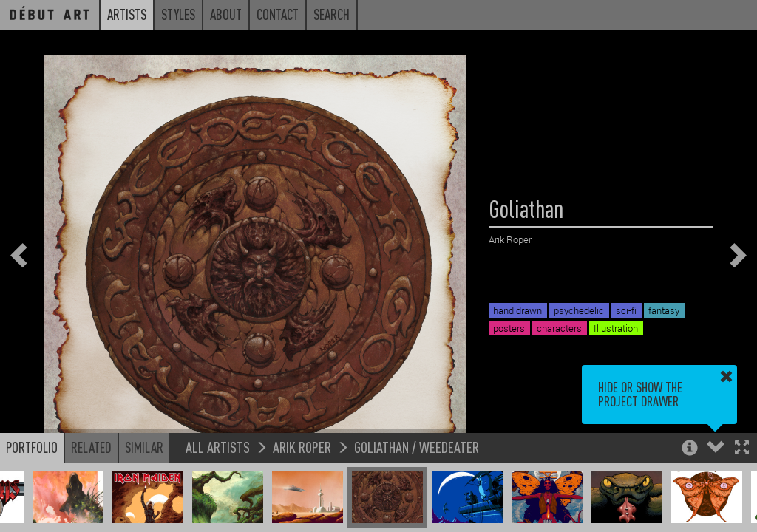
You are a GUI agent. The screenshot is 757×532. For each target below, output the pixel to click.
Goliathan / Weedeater (417, 447)
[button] (742, 449)
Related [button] (91, 447)
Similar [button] (144, 447)
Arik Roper (302, 447)
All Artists (218, 447)
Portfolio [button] (32, 447)
